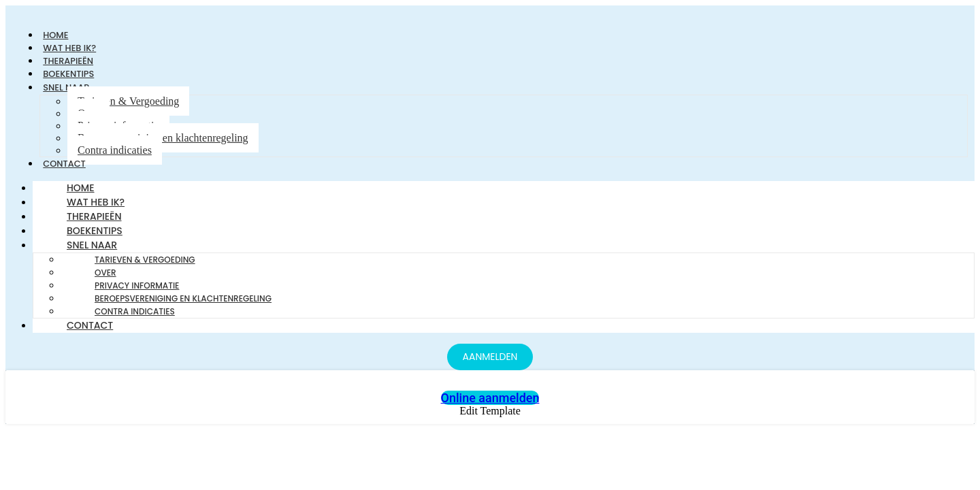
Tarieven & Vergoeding (128, 107)
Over (105, 279)
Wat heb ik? (96, 209)
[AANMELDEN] (490, 364)
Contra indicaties (115, 156)
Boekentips (95, 238)
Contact (67, 169)
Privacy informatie (137, 292)
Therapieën (94, 223)
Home (81, 195)
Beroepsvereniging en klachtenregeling (163, 143)
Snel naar (92, 252)
